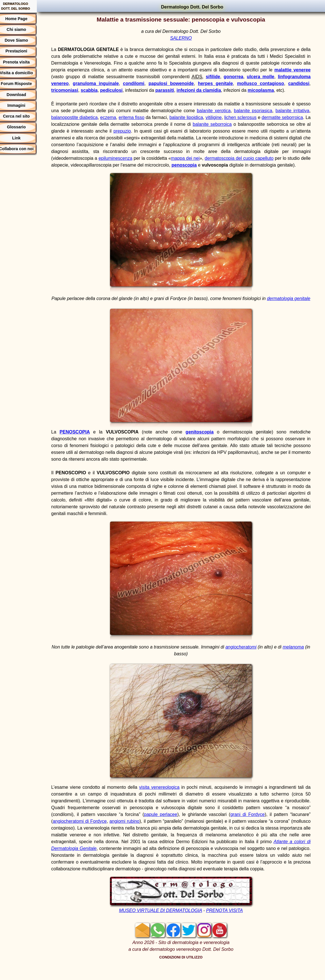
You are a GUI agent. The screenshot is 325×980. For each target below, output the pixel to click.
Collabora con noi (22, 149)
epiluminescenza (122, 158)
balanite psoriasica (254, 111)
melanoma (299, 661)
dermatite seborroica (289, 117)
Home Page (22, 19)
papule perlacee (185, 828)
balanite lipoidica (192, 117)
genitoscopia (202, 446)
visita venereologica (163, 801)
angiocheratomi (247, 661)
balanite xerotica (216, 111)
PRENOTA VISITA (227, 924)
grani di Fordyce (271, 828)
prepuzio (130, 131)
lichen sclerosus (247, 117)
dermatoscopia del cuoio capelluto (249, 158)
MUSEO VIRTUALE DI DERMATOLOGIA (163, 924)
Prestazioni (22, 51)
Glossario (22, 127)
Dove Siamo (22, 40)
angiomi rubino (155, 835)
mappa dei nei (193, 158)
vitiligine (220, 117)
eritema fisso (137, 117)
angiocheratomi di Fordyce (108, 835)
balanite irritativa (293, 111)
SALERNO (184, 38)
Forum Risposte (22, 84)
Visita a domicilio (22, 73)
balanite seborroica (220, 124)
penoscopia (211, 165)
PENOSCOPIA (80, 446)
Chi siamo (22, 29)
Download (22, 95)
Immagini (22, 105)
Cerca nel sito (22, 116)
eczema (114, 117)
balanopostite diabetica (80, 117)
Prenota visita (22, 62)
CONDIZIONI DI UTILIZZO (184, 971)
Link (22, 138)
